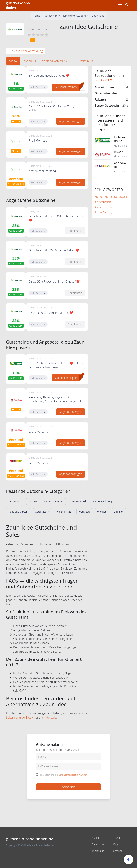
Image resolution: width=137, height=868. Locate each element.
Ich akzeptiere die (63, 775)
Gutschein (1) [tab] (84, 61)
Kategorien (51, 16)
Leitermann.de (15, 718)
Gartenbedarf (103, 202)
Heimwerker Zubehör (75, 16)
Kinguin (117, 844)
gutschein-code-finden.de (18, 5)
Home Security (104, 212)
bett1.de (118, 851)
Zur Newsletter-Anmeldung (26, 51)
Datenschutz (99, 844)
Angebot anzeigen (71, 121)
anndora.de (49, 718)
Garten (99, 197)
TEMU (116, 838)
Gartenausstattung (116, 197)
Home (36, 16)
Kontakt (96, 838)
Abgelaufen (75, 231)
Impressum (98, 851)
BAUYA (30, 718)
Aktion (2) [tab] (30, 61)
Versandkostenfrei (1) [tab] (56, 61)
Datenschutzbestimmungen (73, 775)
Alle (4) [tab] (13, 61)
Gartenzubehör (104, 207)
